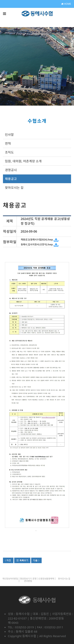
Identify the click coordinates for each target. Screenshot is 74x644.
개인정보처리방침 (10, 579)
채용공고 (11, 179)
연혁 (8, 143)
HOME (66, 4)
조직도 (9, 152)
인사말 (9, 135)
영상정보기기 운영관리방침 (28, 580)
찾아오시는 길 (14, 188)
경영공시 (11, 170)
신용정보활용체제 (46, 579)
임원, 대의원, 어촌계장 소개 (23, 161)
